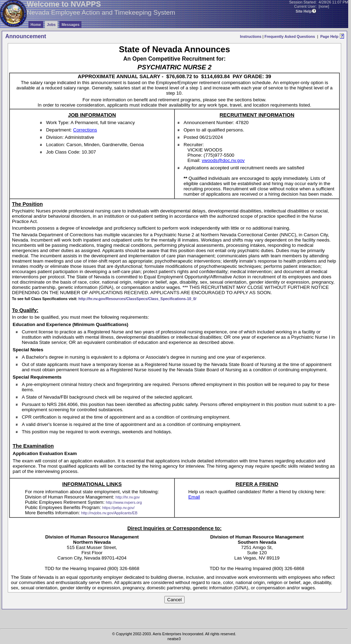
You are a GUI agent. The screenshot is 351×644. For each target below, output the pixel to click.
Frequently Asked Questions (290, 36)
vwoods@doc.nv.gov (223, 160)
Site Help (304, 11)
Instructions (251, 36)
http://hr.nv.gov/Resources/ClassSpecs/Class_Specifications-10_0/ (137, 299)
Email (194, 497)
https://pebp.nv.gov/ (118, 508)
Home (36, 25)
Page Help (329, 36)
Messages (70, 25)
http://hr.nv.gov (128, 497)
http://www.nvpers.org (124, 502)
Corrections (85, 130)
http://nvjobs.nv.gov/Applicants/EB (109, 513)
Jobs (51, 25)
